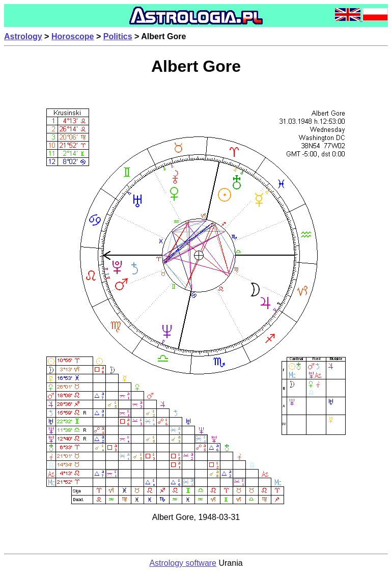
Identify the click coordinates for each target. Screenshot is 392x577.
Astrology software (183, 563)
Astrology (23, 36)
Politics (118, 36)
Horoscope (73, 36)
